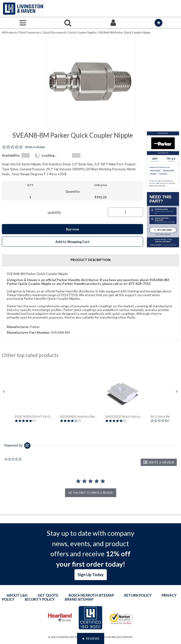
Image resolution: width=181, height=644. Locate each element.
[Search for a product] (68, 23)
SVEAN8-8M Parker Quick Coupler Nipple (124, 32)
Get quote (48, 595)
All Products (10, 32)
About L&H (17, 595)
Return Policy (138, 595)
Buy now (72, 229)
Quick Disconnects (55, 32)
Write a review (35, 147)
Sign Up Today (91, 575)
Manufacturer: (18, 327)
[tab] (90, 304)
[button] (4, 392)
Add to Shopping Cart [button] (72, 242)
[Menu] (23, 23)
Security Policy (40, 599)
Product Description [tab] (90, 260)
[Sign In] (113, 23)
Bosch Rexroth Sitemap (91, 595)
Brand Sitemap (79, 599)
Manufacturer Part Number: (29, 332)
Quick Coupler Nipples (83, 32)
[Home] (23, 8)
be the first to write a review (91, 493)
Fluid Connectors (30, 32)
